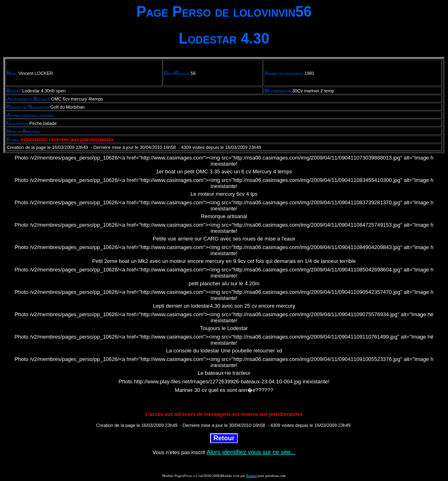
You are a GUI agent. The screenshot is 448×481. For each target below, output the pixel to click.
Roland (251, 476)
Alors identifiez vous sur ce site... (251, 452)
